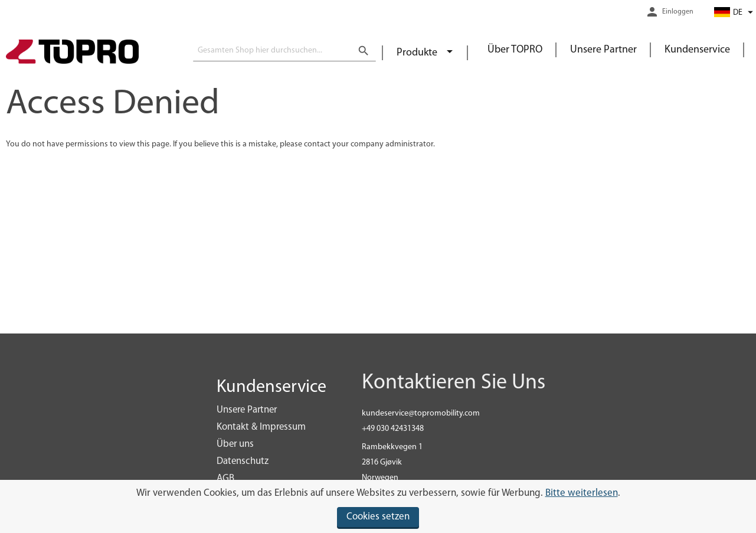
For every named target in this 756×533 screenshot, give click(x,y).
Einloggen (678, 12)
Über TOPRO (515, 50)
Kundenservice (697, 50)
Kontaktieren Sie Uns (454, 383)
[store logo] (72, 53)
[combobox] (284, 51)
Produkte (418, 53)
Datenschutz (243, 461)
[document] (378, 506)
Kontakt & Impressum (261, 427)
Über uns (235, 444)
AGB (225, 478)
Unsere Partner (603, 50)
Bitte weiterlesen (582, 493)
